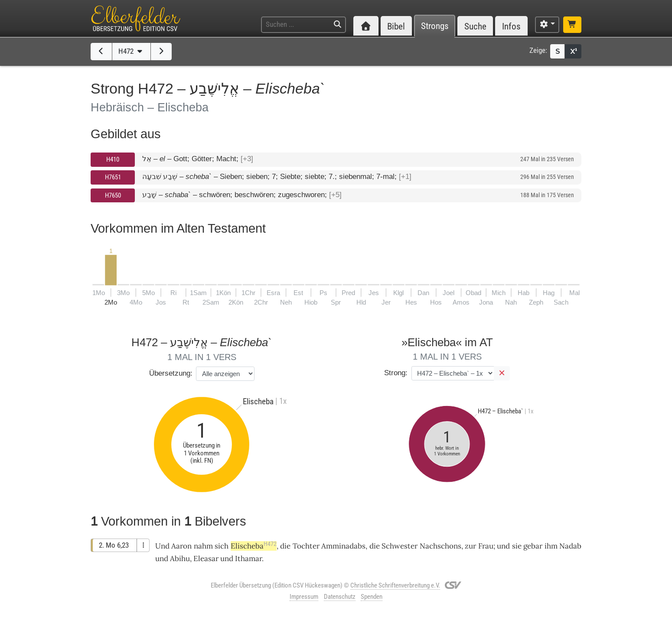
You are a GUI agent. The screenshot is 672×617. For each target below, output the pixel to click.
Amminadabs (343, 546)
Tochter (306, 546)
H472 (131, 51)
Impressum (304, 597)
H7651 (113, 177)
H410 (113, 159)
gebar (533, 546)
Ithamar (248, 559)
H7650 (113, 195)
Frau (486, 546)
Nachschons (440, 546)
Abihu (180, 559)
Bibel (396, 26)
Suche (475, 26)
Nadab (570, 546)
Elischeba (254, 546)
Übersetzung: (171, 373)
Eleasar (206, 559)
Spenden (372, 597)
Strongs (435, 26)
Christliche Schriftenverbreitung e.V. (395, 585)
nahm (203, 546)
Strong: (396, 373)
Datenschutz (340, 597)
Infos (511, 26)
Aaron (181, 546)
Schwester (400, 546)
